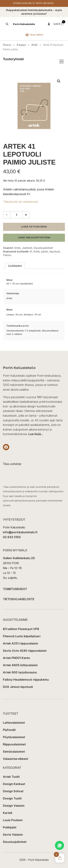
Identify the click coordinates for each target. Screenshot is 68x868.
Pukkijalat (10, 827)
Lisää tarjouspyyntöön (34, 238)
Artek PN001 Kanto (16, 658)
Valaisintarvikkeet (16, 759)
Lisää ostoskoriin (34, 227)
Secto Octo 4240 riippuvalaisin (25, 651)
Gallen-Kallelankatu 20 (19, 558)
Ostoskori (17, 3)
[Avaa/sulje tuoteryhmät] (61, 61)
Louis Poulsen (13, 820)
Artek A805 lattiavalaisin (20, 665)
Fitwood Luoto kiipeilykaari (22, 636)
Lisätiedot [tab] (15, 266)
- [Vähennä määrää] (7, 215)
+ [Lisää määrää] (26, 215)
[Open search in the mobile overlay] (7, 24)
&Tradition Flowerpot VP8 (21, 629)
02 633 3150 (12, 537)
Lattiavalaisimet (14, 723)
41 (31, 251)
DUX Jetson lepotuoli (18, 687)
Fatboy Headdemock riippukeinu (26, 680)
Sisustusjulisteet (43, 248)
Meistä (39, 3)
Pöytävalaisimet (14, 737)
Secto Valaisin (13, 835)
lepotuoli (55, 251)
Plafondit (9, 730)
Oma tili (32, 3)
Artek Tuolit (11, 777)
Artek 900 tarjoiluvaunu (20, 672)
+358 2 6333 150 (48, 3)
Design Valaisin (14, 806)
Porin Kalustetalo (24, 24)
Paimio (7, 255)
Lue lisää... (36, 434)
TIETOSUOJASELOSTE (19, 599)
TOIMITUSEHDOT (15, 589)
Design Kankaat (14, 784)
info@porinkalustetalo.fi (20, 532)
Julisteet (27, 248)
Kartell (8, 813)
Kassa (25, 3)
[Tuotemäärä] (16, 215)
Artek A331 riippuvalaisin (20, 643)
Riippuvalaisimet (14, 744)
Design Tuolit (12, 798)
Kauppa (21, 45)
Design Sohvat (13, 791)
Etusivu (7, 45)
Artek (34, 45)
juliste (45, 251)
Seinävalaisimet (14, 752)
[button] (59, 81)
